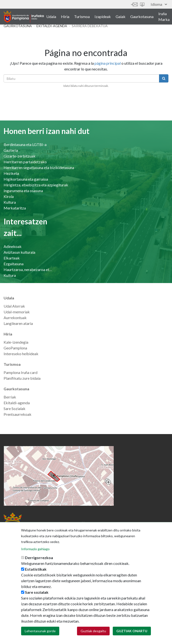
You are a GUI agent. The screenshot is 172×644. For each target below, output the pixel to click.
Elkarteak (12, 258)
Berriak (10, 397)
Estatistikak (36, 576)
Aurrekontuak (15, 318)
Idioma (159, 4)
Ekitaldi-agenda (52, 26)
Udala (51, 16)
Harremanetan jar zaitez (134, 4)
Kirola (9, 196)
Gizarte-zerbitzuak (20, 156)
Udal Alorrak (14, 306)
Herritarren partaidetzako (25, 162)
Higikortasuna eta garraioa (26, 179)
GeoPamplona (15, 348)
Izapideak (103, 16)
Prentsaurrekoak (18, 414)
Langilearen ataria (18, 323)
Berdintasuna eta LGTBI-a (25, 144)
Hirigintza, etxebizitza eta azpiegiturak (36, 185)
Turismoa (82, 16)
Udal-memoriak (17, 312)
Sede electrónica (142, 4)
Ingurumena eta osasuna (23, 191)
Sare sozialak (37, 599)
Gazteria (11, 150)
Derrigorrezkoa (39, 564)
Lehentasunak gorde (40, 638)
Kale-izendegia (16, 342)
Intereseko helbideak (21, 354)
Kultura (10, 202)
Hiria (65, 16)
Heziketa (11, 173)
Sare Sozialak (15, 408)
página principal (108, 63)
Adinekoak (13, 246)
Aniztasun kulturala (19, 252)
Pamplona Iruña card (21, 372)
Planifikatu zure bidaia (22, 378)
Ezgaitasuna (14, 264)
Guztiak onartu (132, 638)
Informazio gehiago (35, 556)
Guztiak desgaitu (93, 638)
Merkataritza (15, 208)
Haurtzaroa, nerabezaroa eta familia (28, 269)
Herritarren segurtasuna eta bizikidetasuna (39, 167)
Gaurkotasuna (142, 16)
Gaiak (121, 16)
